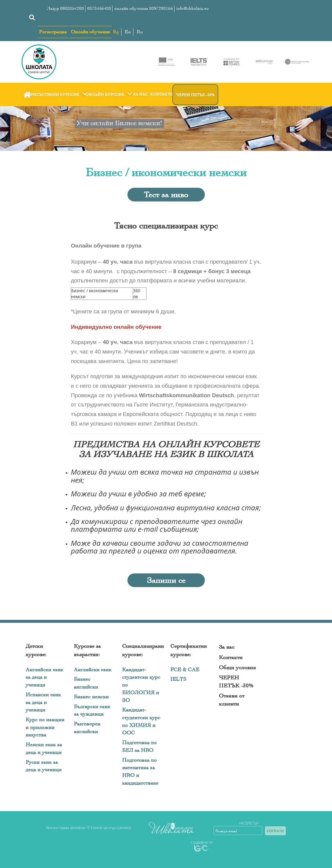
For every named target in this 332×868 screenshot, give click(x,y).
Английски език (93, 670)
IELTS (178, 679)
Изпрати (275, 831)
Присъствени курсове (58, 94)
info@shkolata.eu (193, 8)
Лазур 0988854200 (66, 8)
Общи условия (237, 667)
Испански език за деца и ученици (43, 702)
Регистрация (53, 32)
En (128, 32)
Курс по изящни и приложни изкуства (45, 727)
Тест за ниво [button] (166, 195)
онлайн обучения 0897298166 (144, 8)
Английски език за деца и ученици (44, 677)
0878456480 (99, 8)
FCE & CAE (185, 670)
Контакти (162, 94)
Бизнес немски (91, 697)
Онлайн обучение (91, 32)
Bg (116, 32)
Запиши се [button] (166, 580)
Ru (140, 32)
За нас (140, 94)
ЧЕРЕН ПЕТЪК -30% (195, 95)
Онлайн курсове (109, 94)
